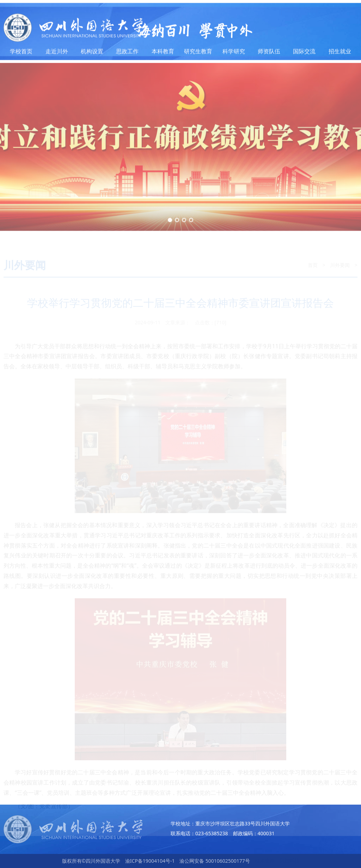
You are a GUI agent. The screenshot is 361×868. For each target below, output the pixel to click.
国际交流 (304, 54)
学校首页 (21, 54)
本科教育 (163, 54)
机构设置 (92, 54)
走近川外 (57, 54)
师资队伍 (269, 54)
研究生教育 (198, 54)
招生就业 (340, 54)
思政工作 (127, 54)
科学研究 (234, 54)
